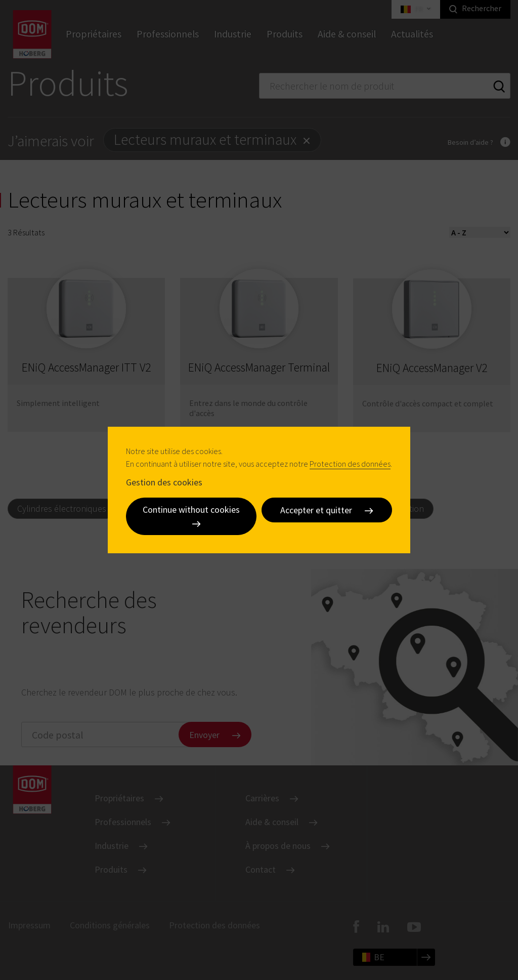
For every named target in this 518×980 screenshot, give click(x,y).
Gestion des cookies (164, 482)
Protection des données (350, 464)
